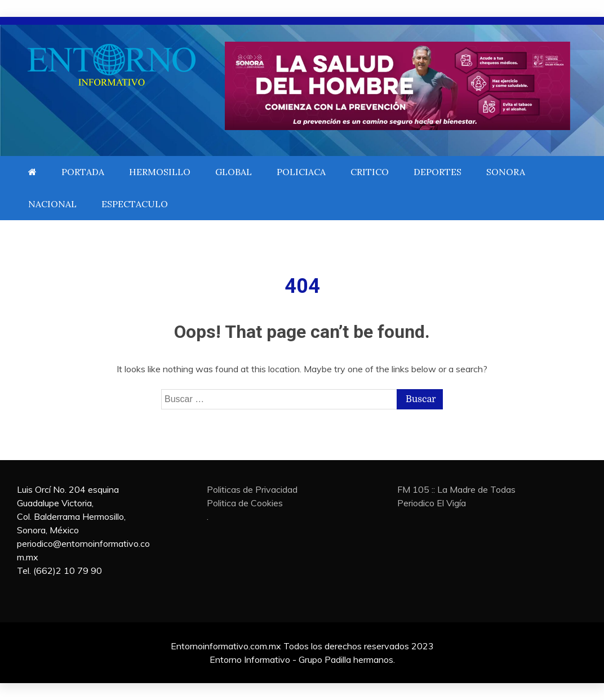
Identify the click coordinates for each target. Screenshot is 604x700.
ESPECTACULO (135, 204)
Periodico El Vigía (432, 503)
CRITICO (370, 172)
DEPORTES (438, 172)
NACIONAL (52, 204)
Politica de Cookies (245, 503)
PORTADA (83, 172)
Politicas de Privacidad (252, 489)
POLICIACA (301, 172)
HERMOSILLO (160, 172)
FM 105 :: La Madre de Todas (456, 489)
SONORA (506, 172)
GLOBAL (234, 172)
